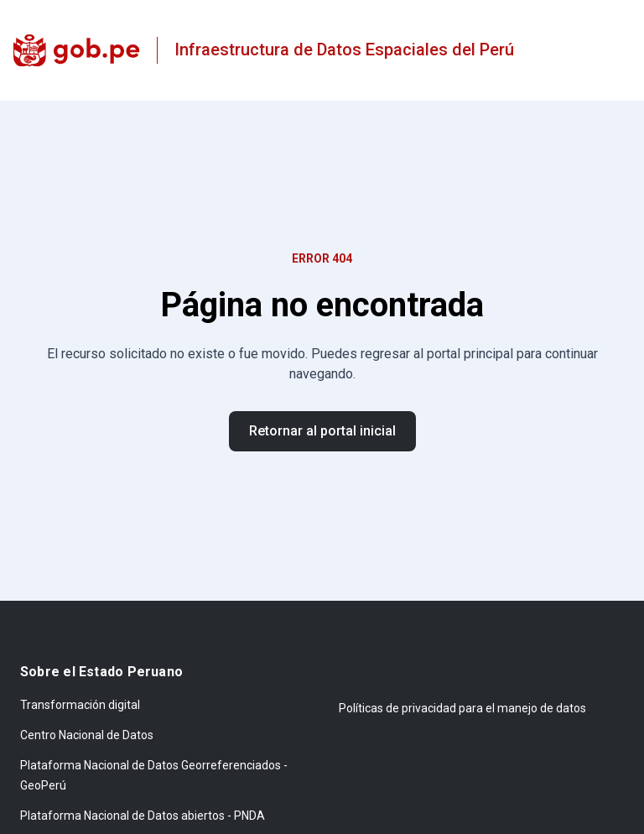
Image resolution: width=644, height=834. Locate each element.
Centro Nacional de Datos (87, 735)
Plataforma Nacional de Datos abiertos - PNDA (143, 816)
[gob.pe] (77, 50)
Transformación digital (80, 705)
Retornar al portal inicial (322, 431)
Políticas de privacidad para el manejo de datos (462, 708)
